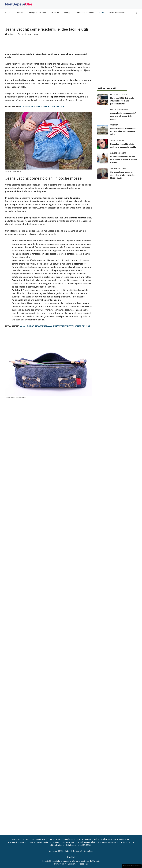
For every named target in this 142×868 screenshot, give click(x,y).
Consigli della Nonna (37, 13)
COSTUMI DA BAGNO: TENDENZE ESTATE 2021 (44, 107)
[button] (136, 13)
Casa (7, 13)
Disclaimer (73, 864)
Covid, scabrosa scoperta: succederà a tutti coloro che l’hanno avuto (122, 175)
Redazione (83, 864)
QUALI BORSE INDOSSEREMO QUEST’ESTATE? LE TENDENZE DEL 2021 (56, 326)
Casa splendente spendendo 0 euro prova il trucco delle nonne (123, 116)
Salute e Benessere (117, 13)
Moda (101, 13)
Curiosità (19, 13)
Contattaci (89, 851)
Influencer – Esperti (85, 13)
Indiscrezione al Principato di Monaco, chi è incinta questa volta (123, 131)
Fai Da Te (55, 13)
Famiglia (68, 13)
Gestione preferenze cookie (132, 866)
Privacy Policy (60, 864)
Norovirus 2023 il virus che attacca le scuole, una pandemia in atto (122, 101)
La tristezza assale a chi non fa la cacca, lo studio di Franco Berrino (124, 160)
